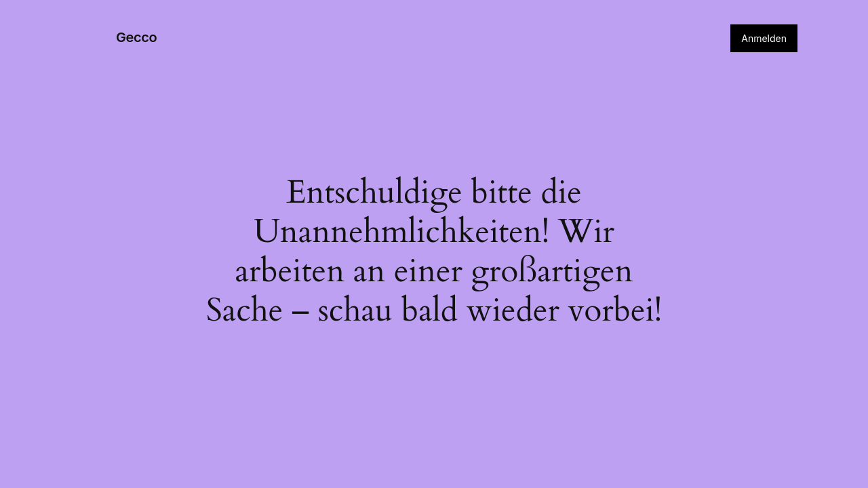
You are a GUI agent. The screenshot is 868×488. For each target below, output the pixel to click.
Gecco (136, 37)
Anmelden (764, 38)
